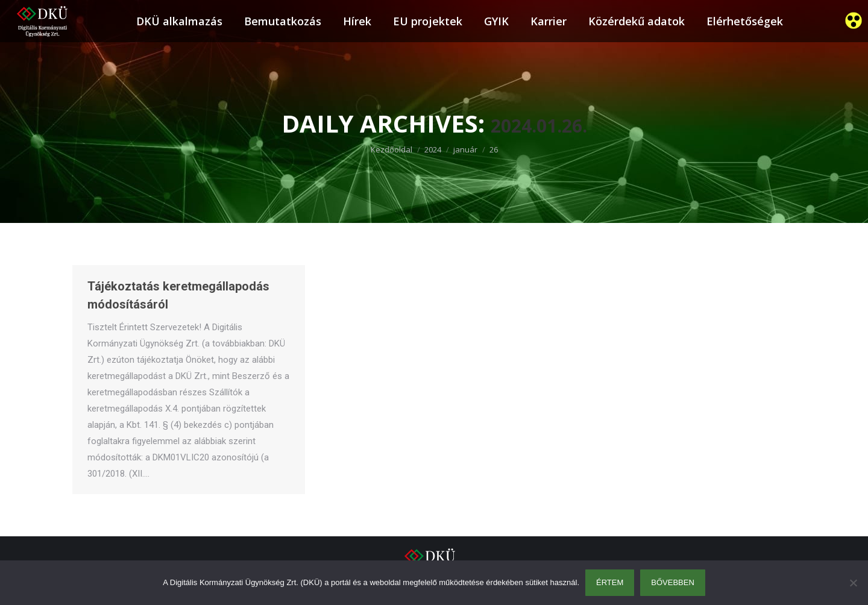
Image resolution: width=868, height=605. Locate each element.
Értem (610, 582)
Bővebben (673, 582)
